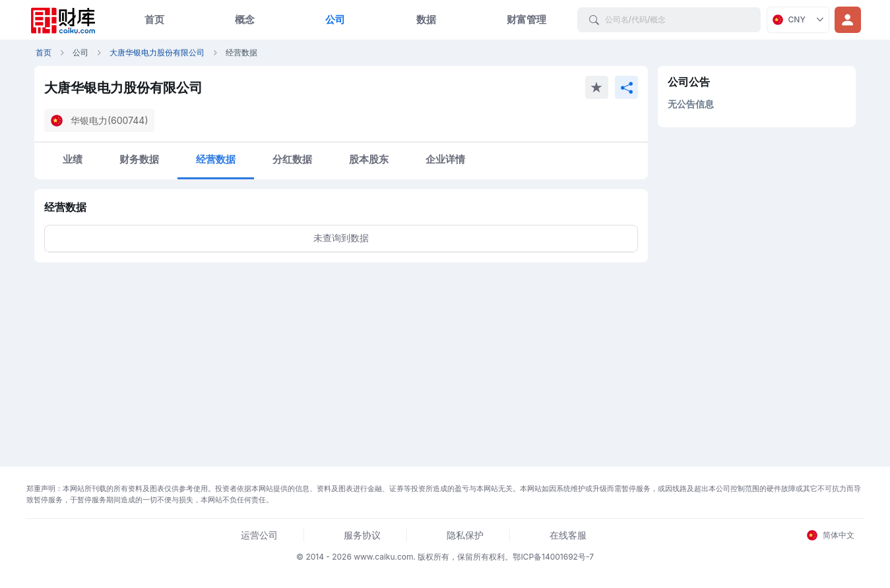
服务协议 (362, 535)
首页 (154, 19)
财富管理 (526, 19)
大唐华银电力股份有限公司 (157, 52)
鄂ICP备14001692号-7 (553, 557)
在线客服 (568, 535)
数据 (426, 19)
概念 (245, 19)
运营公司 (259, 535)
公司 (335, 19)
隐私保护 (465, 535)
